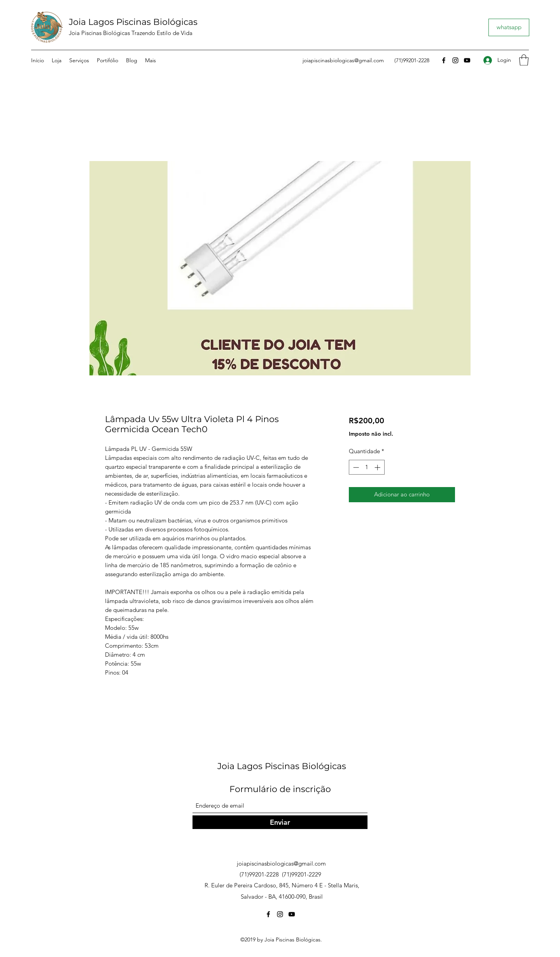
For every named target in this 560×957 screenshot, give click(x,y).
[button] (524, 60)
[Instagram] (455, 60)
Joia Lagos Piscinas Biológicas (133, 22)
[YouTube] (467, 60)
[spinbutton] (367, 467)
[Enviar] (280, 822)
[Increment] (378, 467)
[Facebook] (444, 60)
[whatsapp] (509, 27)
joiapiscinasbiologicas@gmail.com (343, 60)
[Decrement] (355, 467)
